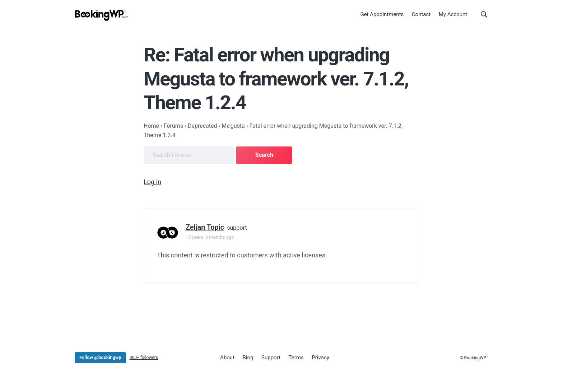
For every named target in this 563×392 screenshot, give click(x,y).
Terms (296, 358)
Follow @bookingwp (100, 357)
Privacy (320, 358)
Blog (248, 358)
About (227, 358)
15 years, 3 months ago (210, 237)
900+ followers (144, 358)
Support (271, 358)
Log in (152, 182)
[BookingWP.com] (102, 15)
